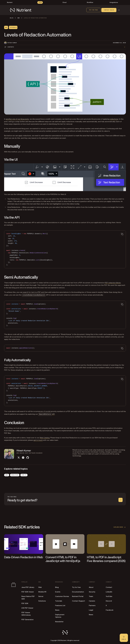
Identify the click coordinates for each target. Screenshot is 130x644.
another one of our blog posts (17, 119)
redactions (114, 119)
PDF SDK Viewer (28, 592)
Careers (92, 601)
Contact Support (79, 601)
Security (92, 592)
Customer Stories (62, 596)
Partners (92, 606)
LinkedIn (109, 592)
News (57, 610)
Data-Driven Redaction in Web (23, 557)
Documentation (78, 592)
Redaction (15, 475)
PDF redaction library (113, 283)
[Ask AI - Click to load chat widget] (124, 638)
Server (41, 596)
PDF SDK (25, 603)
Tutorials (59, 601)
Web (7, 475)
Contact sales (109, 10)
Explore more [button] (120, 527)
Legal (91, 610)
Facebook (110, 610)
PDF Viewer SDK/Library (26, 614)
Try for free (93, 10)
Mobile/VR (42, 592)
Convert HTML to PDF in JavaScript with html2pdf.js (63, 559)
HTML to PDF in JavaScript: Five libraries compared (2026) (106, 559)
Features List (60, 606)
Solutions (42, 601)
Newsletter (59, 622)
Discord (109, 601)
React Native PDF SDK (28, 598)
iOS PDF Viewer (27, 608)
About (91, 587)
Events (58, 592)
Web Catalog (45, 438)
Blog (57, 587)
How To (24, 475)
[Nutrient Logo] (21, 10)
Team (91, 596)
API (46, 414)
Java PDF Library (28, 587)
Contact (109, 587)
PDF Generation (27, 620)
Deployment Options (60, 616)
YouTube (109, 596)
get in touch (38, 440)
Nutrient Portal (78, 596)
